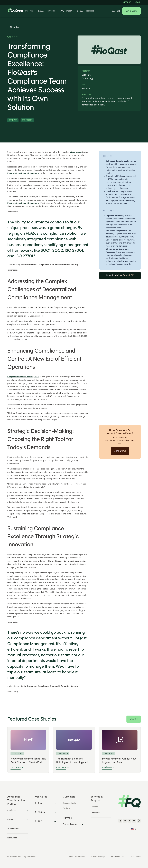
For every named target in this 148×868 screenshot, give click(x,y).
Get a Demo (132, 11)
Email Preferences (77, 857)
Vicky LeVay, (76, 152)
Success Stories (70, 803)
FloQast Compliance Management (23, 173)
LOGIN (138, 2)
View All (133, 719)
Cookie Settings (98, 857)
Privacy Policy (117, 857)
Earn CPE (116, 11)
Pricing (41, 11)
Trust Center (135, 857)
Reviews (67, 808)
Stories (80, 11)
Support (127, 2)
